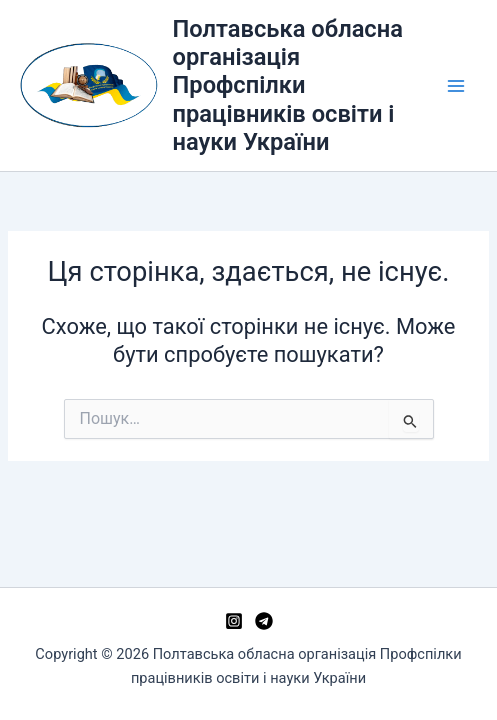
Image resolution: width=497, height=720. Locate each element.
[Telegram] (264, 621)
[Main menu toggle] (456, 86)
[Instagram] (234, 621)
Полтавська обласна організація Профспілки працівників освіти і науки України (288, 86)
